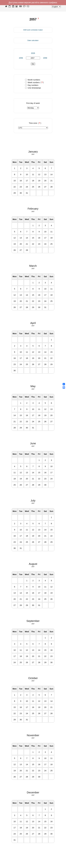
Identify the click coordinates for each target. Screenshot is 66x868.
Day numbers (32, 85)
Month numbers (33, 80)
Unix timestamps (33, 88)
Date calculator (33, 40)
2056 (21, 58)
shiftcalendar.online (33, 8)
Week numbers (32, 82)
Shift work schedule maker (33, 30)
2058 (45, 58)
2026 (33, 53)
